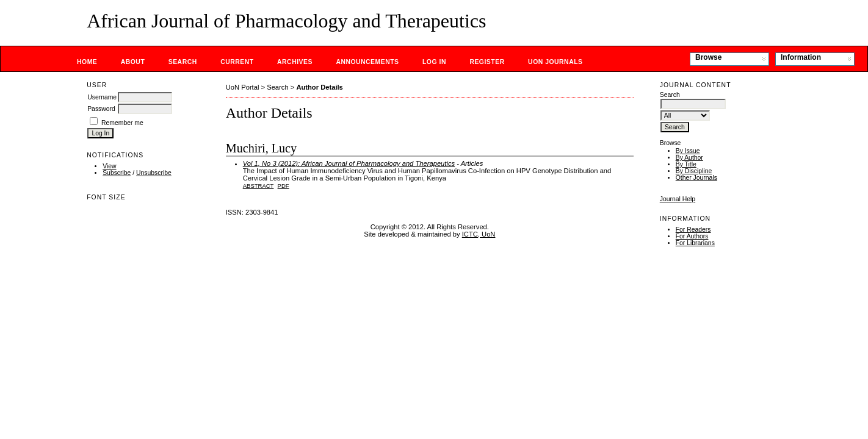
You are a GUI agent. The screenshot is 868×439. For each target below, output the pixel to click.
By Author (689, 158)
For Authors (692, 236)
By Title (686, 164)
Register (487, 62)
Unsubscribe (154, 173)
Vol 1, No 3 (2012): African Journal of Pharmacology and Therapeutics (349, 163)
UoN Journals (555, 62)
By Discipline (694, 171)
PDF (284, 186)
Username (102, 97)
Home (87, 62)
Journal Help (678, 199)
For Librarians (695, 243)
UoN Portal (243, 87)
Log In (434, 62)
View (109, 166)
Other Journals (696, 178)
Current (237, 62)
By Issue (688, 151)
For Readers (693, 230)
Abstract (259, 186)
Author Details (319, 87)
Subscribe (117, 173)
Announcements (367, 62)
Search (183, 62)
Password (101, 109)
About (133, 62)
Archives (295, 62)
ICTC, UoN (479, 234)
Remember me (122, 123)
